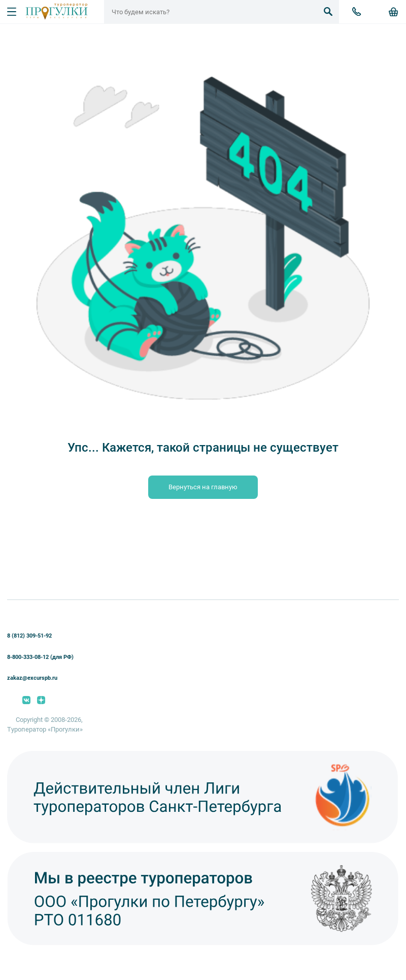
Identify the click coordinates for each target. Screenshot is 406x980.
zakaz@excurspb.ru (32, 678)
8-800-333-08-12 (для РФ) (40, 657)
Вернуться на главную (203, 487)
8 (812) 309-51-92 (29, 636)
